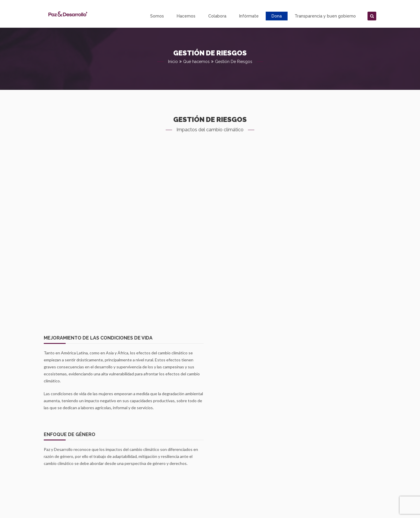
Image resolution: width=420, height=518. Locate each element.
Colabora (217, 16)
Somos (157, 16)
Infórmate (249, 16)
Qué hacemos (196, 62)
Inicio (173, 62)
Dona (277, 16)
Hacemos (186, 16)
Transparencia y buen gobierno (325, 16)
